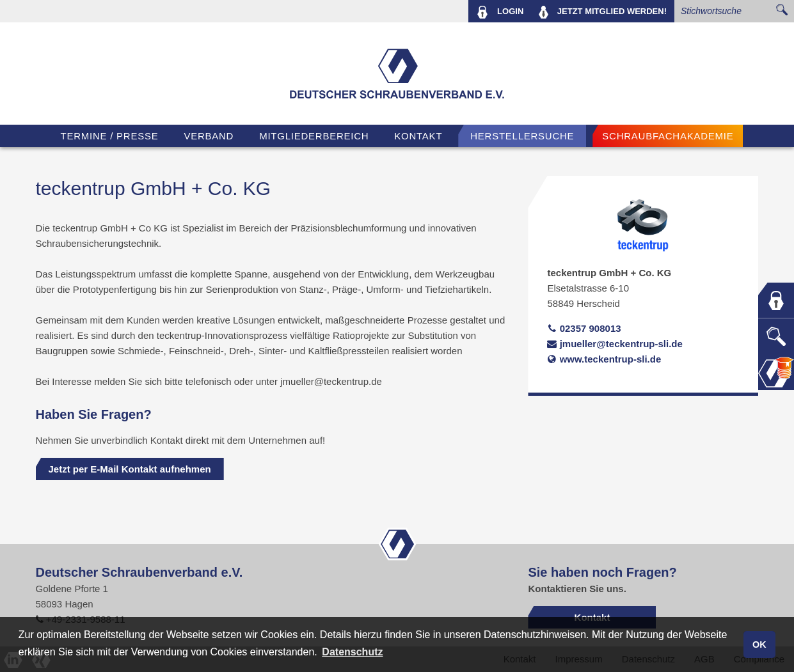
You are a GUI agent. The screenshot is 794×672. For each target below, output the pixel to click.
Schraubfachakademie (668, 136)
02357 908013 (584, 328)
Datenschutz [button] (352, 652)
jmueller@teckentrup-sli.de (615, 344)
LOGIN (500, 12)
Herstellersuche (522, 136)
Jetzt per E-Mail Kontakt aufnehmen (130, 469)
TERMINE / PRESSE (110, 136)
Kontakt (418, 136)
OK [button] (759, 645)
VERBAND (209, 136)
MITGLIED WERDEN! (603, 12)
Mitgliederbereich (314, 136)
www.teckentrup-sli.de (604, 359)
